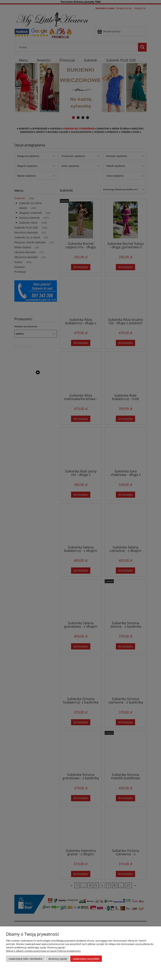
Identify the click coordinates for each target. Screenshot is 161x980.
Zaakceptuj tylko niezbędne (26, 959)
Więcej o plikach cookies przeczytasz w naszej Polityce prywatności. (43, 951)
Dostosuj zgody (58, 959)
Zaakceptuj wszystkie (86, 959)
